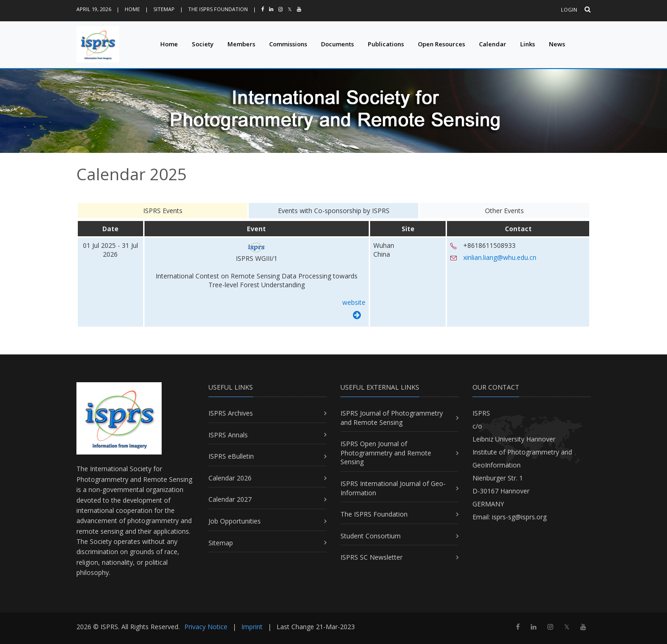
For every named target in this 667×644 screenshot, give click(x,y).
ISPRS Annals (228, 435)
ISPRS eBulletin (231, 456)
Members (241, 44)
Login (569, 9)
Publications (386, 44)
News (557, 44)
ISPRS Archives (231, 413)
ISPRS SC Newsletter (371, 557)
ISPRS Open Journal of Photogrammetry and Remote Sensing (386, 453)
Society (203, 44)
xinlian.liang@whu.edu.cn (500, 257)
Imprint (252, 627)
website (354, 302)
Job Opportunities (235, 521)
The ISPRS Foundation (218, 9)
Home (132, 9)
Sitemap (164, 9)
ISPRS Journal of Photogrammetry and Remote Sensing (392, 418)
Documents (337, 44)
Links (528, 44)
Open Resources (441, 44)
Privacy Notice (206, 627)
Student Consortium (371, 536)
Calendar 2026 (230, 478)
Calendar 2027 (230, 499)
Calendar (493, 44)
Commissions (288, 44)
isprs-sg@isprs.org (519, 517)
